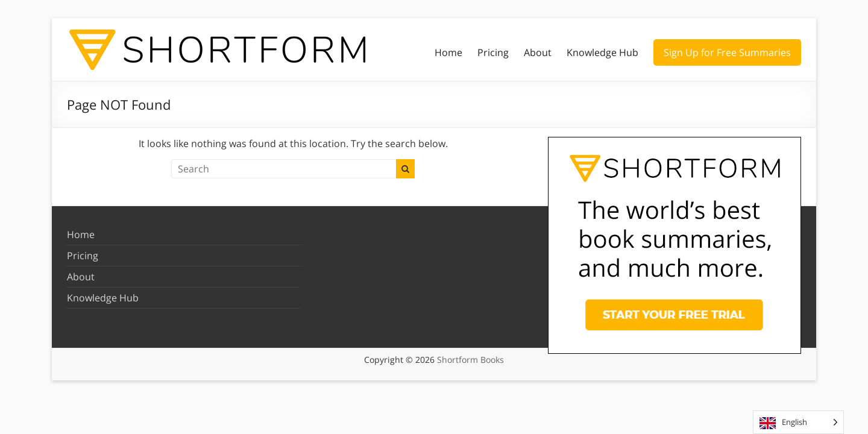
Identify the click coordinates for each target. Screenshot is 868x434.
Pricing (493, 52)
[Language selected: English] (798, 422)
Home (448, 52)
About (538, 52)
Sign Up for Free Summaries (727, 52)
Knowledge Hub (602, 52)
